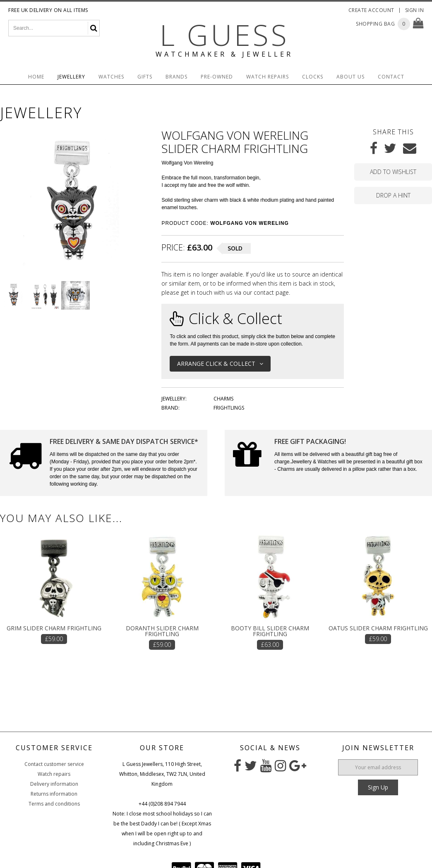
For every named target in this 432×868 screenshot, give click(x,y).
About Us (350, 77)
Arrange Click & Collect (220, 364)
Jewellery (71, 77)
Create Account (371, 10)
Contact (391, 77)
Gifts (145, 77)
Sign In (415, 10)
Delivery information (54, 784)
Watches (111, 77)
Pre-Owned (217, 77)
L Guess (224, 35)
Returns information (54, 794)
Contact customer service (54, 764)
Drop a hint (393, 195)
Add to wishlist (393, 172)
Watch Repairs (268, 77)
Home (36, 77)
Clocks (313, 77)
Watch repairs (54, 774)
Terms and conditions (54, 804)
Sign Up (378, 787)
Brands (176, 77)
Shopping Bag (375, 24)
